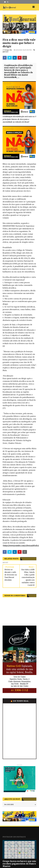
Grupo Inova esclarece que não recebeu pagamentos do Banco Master (19, 864)
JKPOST (6, 52)
